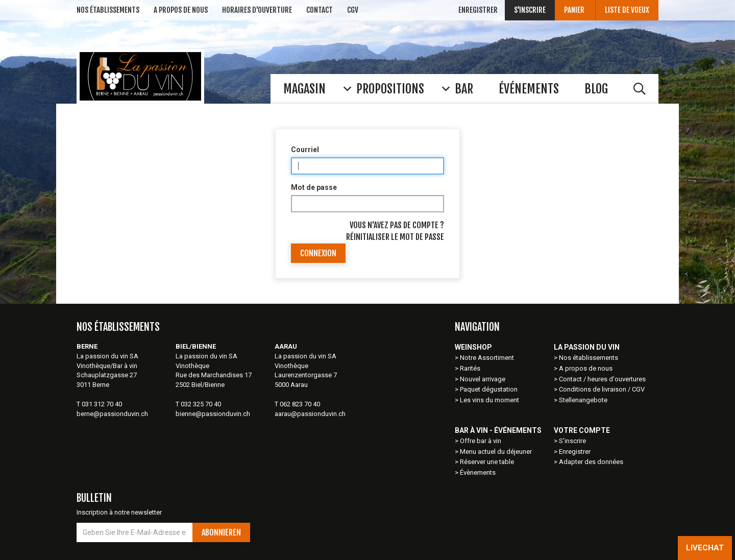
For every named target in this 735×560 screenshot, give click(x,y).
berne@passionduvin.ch (112, 414)
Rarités (470, 368)
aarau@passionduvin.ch (310, 414)
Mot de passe (314, 187)
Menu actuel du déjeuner (496, 452)
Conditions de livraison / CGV (602, 389)
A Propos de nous (181, 10)
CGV (353, 10)
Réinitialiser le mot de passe (395, 237)
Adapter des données (591, 462)
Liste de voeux (627, 10)
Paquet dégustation (489, 389)
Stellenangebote (583, 400)
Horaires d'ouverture (257, 10)
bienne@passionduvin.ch (213, 414)
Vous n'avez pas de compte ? (397, 225)
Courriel (305, 150)
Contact (320, 10)
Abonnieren (221, 532)
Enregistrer (478, 10)
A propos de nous (586, 368)
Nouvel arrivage (483, 379)
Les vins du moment (489, 400)
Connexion (318, 253)
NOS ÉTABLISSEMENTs (108, 10)
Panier (575, 10)
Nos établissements (589, 358)
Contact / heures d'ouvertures (602, 379)
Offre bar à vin (481, 441)
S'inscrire (530, 10)
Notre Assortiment (488, 358)
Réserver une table (487, 462)
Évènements (478, 472)
